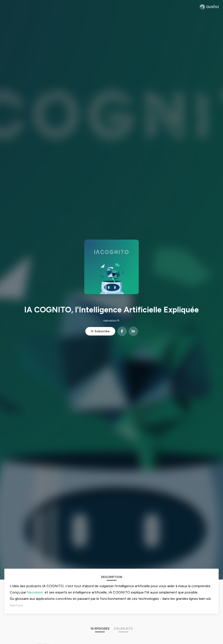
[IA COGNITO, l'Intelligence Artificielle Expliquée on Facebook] (122, 331)
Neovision (35, 592)
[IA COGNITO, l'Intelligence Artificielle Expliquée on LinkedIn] (133, 331)
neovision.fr (111, 321)
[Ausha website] (209, 7)
